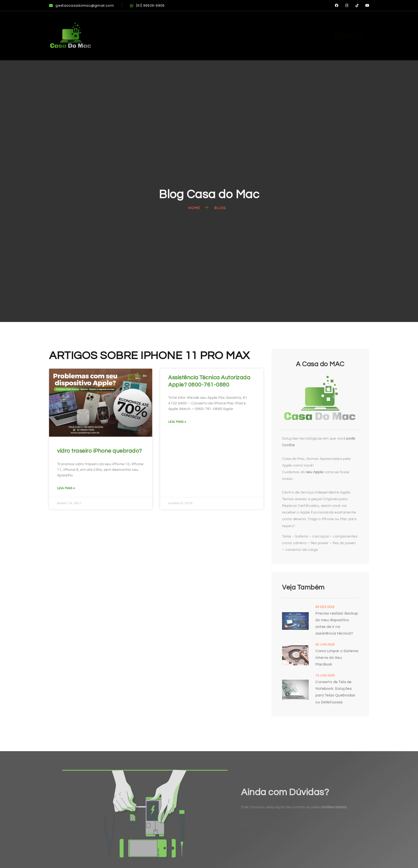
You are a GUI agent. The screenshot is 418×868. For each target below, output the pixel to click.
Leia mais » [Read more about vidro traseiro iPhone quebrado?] (66, 488)
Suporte (283, 36)
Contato (313, 36)
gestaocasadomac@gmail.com (81, 5)
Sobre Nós (231, 36)
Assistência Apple (149, 36)
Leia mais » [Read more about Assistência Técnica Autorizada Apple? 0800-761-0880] (177, 422)
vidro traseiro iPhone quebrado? (100, 451)
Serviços (194, 36)
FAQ (258, 36)
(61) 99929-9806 (147, 5)
